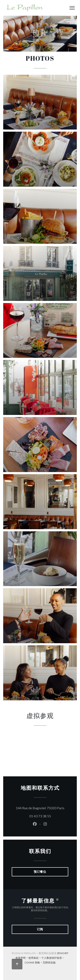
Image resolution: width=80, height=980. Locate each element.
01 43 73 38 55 (40, 816)
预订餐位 (40, 872)
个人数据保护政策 (53, 958)
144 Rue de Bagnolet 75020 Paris (42, 807)
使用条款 (35, 958)
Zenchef (63, 953)
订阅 (40, 929)
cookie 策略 (34, 963)
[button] (72, 8)
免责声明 (22, 958)
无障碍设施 (49, 963)
